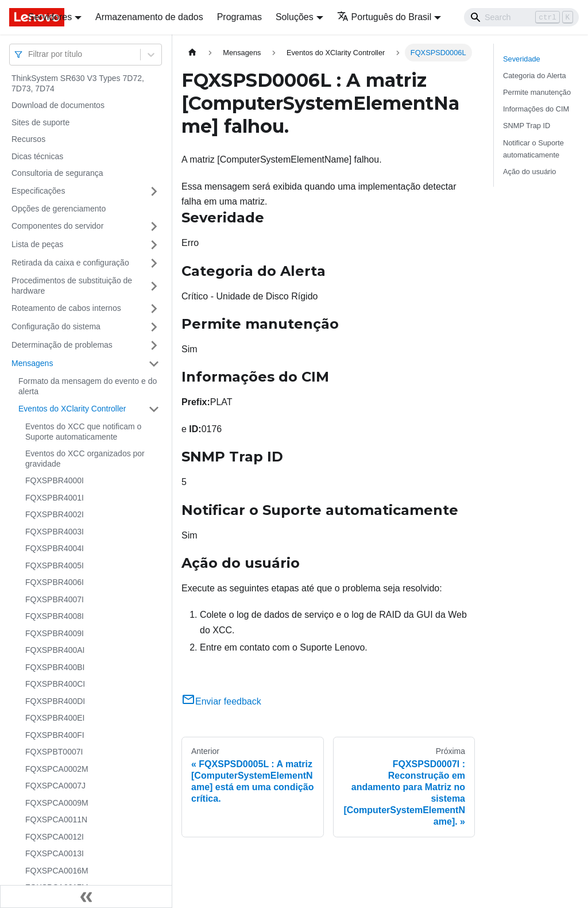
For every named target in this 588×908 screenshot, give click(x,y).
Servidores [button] (50, 17)
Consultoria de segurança (57, 173)
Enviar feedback (221, 701)
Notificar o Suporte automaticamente (533, 149)
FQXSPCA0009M (57, 803)
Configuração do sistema (56, 326)
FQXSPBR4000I (55, 480)
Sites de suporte (40, 122)
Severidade (522, 59)
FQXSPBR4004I (55, 548)
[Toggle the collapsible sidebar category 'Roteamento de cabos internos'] (154, 309)
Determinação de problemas (62, 345)
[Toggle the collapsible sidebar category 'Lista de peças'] (154, 245)
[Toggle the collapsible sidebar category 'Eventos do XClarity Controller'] (154, 409)
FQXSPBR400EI (55, 718)
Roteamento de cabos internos (66, 308)
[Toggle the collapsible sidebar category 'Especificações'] (154, 191)
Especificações (38, 191)
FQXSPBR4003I (55, 532)
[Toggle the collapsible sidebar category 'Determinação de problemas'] (154, 345)
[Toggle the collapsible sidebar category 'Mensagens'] (154, 364)
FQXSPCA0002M (57, 769)
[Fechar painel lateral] (86, 897)
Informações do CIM (536, 109)
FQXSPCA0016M (57, 871)
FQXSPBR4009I (55, 633)
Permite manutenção (537, 92)
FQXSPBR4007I (55, 599)
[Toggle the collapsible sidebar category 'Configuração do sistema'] (154, 327)
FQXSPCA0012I (55, 837)
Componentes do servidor (57, 226)
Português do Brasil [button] (384, 17)
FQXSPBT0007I (54, 752)
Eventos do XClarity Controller (72, 409)
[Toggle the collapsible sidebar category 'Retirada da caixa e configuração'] (154, 263)
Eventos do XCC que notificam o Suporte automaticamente (83, 432)
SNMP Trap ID (527, 126)
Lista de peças (37, 244)
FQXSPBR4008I (55, 616)
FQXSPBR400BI (55, 667)
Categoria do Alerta (535, 76)
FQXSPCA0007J (55, 786)
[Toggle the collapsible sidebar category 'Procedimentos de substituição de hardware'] (154, 286)
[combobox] (29, 54)
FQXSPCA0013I (55, 853)
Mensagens (32, 363)
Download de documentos (58, 105)
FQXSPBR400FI (55, 735)
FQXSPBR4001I (55, 498)
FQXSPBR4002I (55, 514)
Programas (239, 17)
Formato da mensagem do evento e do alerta (88, 386)
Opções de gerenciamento (59, 209)
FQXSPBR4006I (55, 582)
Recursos (28, 139)
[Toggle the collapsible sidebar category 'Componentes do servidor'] (154, 226)
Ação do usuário (529, 172)
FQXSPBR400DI (55, 701)
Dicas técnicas (37, 156)
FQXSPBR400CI (55, 684)
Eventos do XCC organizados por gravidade (85, 459)
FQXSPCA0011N (56, 819)
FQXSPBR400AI (55, 650)
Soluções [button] (295, 17)
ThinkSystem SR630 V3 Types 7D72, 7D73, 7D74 (78, 83)
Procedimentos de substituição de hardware (72, 286)
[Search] (521, 17)
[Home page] (192, 53)
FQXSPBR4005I (55, 565)
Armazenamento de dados (149, 17)
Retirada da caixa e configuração (70, 263)
